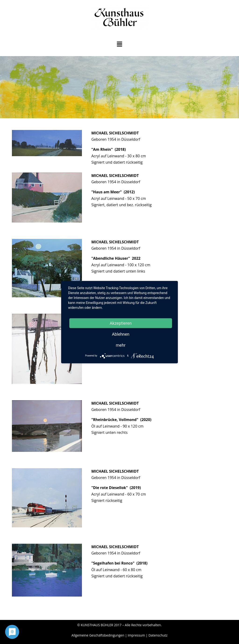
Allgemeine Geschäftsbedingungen (98, 635)
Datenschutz (158, 635)
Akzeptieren (121, 323)
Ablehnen (121, 334)
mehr (121, 345)
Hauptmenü (119, 44)
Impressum (136, 635)
